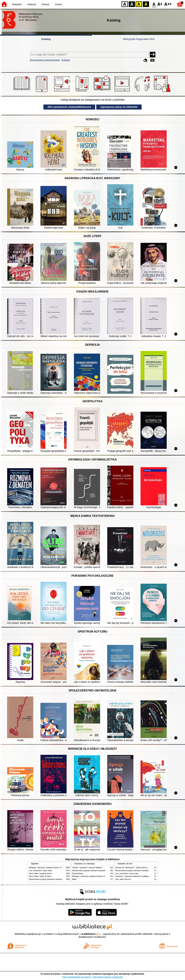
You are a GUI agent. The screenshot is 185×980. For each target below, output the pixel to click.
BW (132, 4)
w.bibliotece (90, 934)
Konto (59, 4)
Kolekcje (66, 60)
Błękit (74, 879)
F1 (160, 4)
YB (139, 4)
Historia (32, 4)
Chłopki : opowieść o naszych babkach (87, 868)
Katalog (46, 39)
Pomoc (46, 4)
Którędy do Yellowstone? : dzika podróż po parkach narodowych (140, 868)
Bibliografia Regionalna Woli (139, 39)
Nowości (17, 4)
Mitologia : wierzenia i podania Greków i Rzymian (48, 868)
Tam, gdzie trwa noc (123, 879)
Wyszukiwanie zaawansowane (45, 60)
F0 (154, 4)
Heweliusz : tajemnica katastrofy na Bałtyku (132, 876)
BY (146, 4)
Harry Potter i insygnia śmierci (41, 874)
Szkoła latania (78, 874)
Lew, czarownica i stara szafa (40, 871)
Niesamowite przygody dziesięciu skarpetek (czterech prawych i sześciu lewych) (60, 879)
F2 (168, 4)
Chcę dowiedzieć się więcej (77, 977)
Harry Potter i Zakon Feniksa (40, 876)
